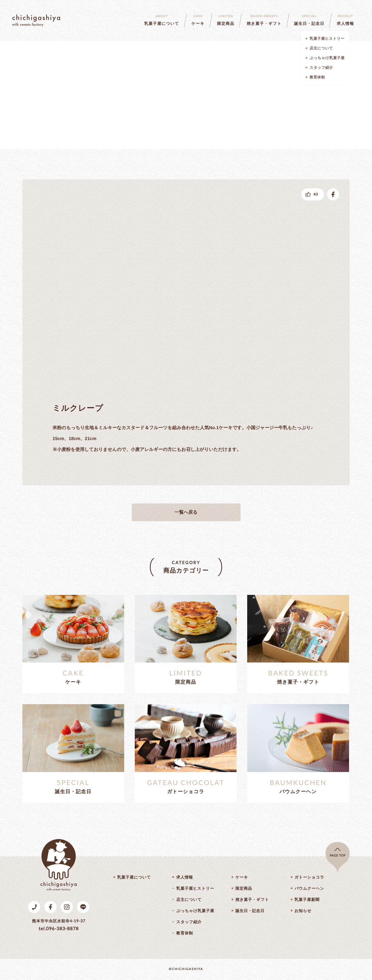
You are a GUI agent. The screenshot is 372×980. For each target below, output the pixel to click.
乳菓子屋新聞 (307, 900)
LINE (83, 907)
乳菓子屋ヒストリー (195, 888)
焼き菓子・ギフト (252, 900)
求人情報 (184, 877)
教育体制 (184, 933)
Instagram (67, 907)
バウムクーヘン (309, 888)
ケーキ (242, 877)
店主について (189, 900)
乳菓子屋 (36, 21)
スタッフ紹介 (189, 922)
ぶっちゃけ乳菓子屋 (195, 911)
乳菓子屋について (134, 877)
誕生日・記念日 (250, 911)
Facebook (50, 907)
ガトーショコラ (309, 877)
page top (338, 856)
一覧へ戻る (186, 512)
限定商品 (244, 888)
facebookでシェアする (333, 194)
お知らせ (303, 911)
